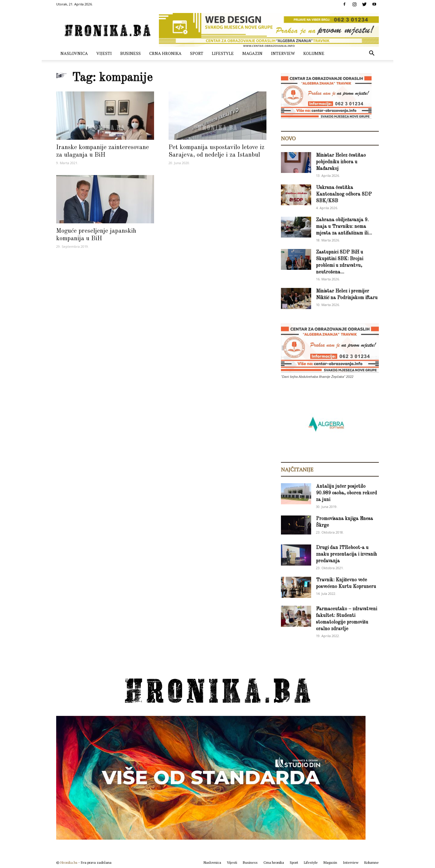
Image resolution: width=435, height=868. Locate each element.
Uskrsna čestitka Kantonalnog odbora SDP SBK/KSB (344, 194)
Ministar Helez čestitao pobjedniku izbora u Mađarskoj (341, 162)
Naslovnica (74, 53)
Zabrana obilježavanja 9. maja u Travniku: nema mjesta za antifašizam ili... (344, 227)
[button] (372, 54)
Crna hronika (165, 53)
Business (130, 53)
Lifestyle (223, 53)
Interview (283, 53)
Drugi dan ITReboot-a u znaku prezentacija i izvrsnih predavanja (346, 554)
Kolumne (314, 53)
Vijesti (104, 53)
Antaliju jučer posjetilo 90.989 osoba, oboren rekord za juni (346, 493)
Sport (197, 53)
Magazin (252, 53)
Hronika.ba (69, 862)
